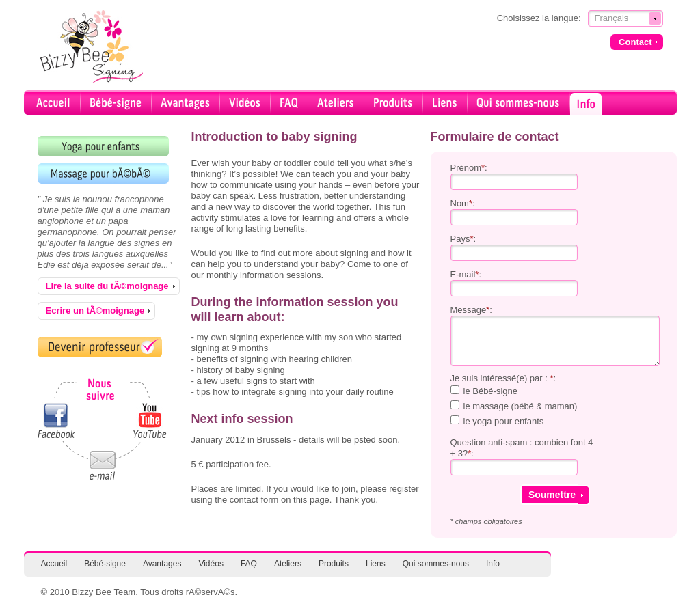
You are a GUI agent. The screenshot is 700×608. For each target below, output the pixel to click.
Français (612, 18)
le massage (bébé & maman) (521, 406)
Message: (471, 310)
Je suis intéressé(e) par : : (503, 378)
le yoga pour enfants (504, 421)
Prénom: (469, 168)
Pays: (463, 239)
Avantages (162, 564)
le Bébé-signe (491, 391)
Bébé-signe (105, 564)
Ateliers (288, 564)
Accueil (54, 564)
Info (493, 564)
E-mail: (466, 274)
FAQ (249, 564)
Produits (334, 564)
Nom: (463, 203)
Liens (376, 564)
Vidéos (211, 564)
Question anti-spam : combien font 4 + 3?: (522, 448)
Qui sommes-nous (436, 564)
